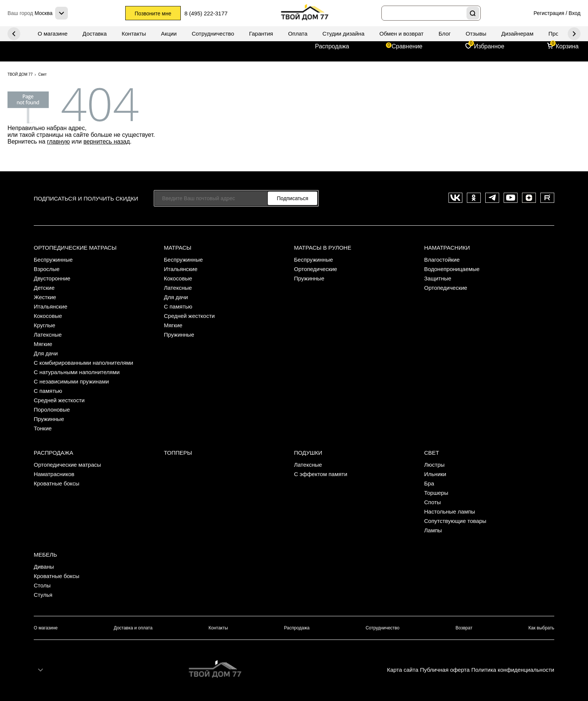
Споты (433, 502)
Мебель (45, 555)
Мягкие (43, 344)
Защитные (438, 278)
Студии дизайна (343, 34)
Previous (574, 34)
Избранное (489, 46)
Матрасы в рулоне (323, 248)
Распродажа (332, 46)
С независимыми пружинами (71, 381)
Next (14, 34)
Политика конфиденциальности (513, 670)
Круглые (44, 325)
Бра (429, 483)
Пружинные (49, 419)
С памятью (48, 391)
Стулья (43, 595)
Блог (444, 34)
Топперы (178, 453)
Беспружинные (53, 260)
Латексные (48, 335)
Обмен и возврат (402, 34)
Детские (44, 288)
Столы (42, 585)
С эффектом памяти (321, 474)
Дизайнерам (517, 34)
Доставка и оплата (133, 628)
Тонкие (43, 428)
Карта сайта (403, 670)
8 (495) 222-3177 (206, 13)
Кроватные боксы (57, 483)
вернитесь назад (106, 142)
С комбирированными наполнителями (83, 363)
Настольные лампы (450, 512)
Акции (169, 34)
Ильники (435, 474)
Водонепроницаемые (452, 269)
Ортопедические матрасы (75, 248)
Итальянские (51, 306)
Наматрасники (447, 248)
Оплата (298, 34)
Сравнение (407, 46)
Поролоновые (52, 410)
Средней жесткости (59, 400)
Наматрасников (54, 474)
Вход (574, 13)
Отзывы (476, 34)
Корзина (567, 46)
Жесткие (45, 297)
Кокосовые (48, 316)
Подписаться (292, 198)
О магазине (52, 34)
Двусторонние (52, 278)
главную (58, 142)
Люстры (434, 465)
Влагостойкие (442, 260)
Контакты (134, 34)
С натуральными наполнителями (77, 372)
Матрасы (178, 248)
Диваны (44, 567)
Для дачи (46, 353)
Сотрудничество (213, 34)
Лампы (433, 530)
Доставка (94, 34)
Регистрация (549, 13)
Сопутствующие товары (455, 521)
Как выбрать (541, 628)
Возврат (464, 628)
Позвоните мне (153, 13)
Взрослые (47, 269)
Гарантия (261, 34)
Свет (432, 453)
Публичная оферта (445, 670)
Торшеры (436, 493)
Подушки (308, 453)
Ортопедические (316, 269)
